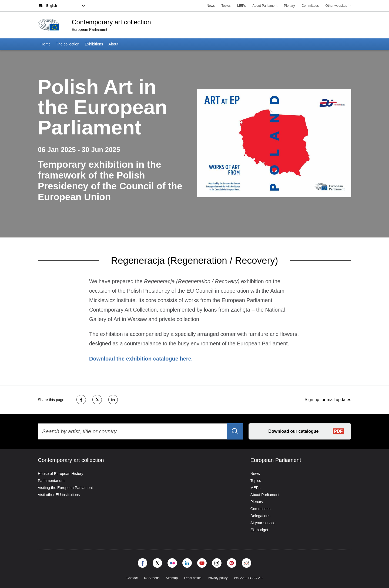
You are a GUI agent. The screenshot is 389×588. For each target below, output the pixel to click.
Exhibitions (94, 44)
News (211, 6)
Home (46, 44)
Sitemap (172, 578)
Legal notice (193, 578)
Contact (132, 578)
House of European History (61, 474)
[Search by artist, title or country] (140, 431)
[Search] (235, 431)
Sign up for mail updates (328, 400)
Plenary (289, 6)
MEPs (242, 6)
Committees (310, 6)
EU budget (259, 530)
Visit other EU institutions (59, 495)
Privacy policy (218, 578)
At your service (263, 523)
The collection (68, 44)
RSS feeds (152, 578)
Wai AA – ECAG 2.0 (248, 578)
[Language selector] (62, 6)
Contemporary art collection (111, 22)
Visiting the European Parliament (65, 488)
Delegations (260, 516)
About (113, 44)
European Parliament (89, 29)
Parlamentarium (51, 481)
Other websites (338, 6)
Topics (226, 6)
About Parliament (265, 6)
